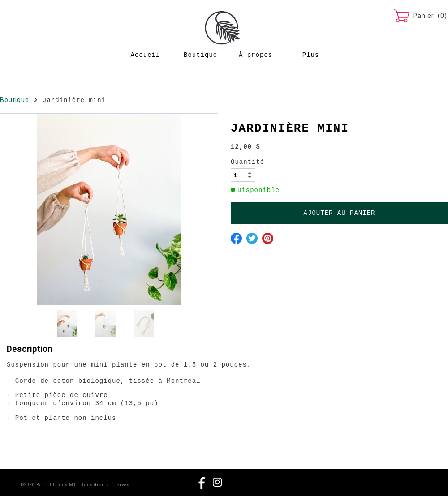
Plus (311, 55)
